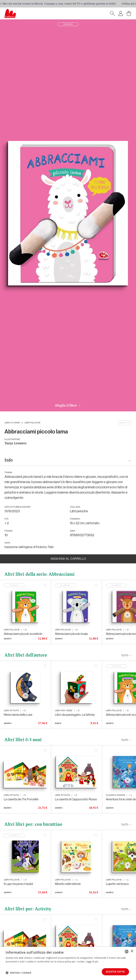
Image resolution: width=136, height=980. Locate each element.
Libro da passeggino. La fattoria (75, 715)
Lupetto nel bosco (117, 884)
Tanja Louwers (16, 443)
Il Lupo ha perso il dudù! (18, 884)
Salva (125, 423)
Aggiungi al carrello (68, 559)
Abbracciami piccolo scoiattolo (23, 634)
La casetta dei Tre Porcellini (21, 799)
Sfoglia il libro (68, 406)
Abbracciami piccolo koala (71, 634)
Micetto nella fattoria (68, 884)
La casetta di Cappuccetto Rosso (76, 799)
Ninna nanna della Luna (18, 715)
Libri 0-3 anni (12, 423)
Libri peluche (33, 423)
